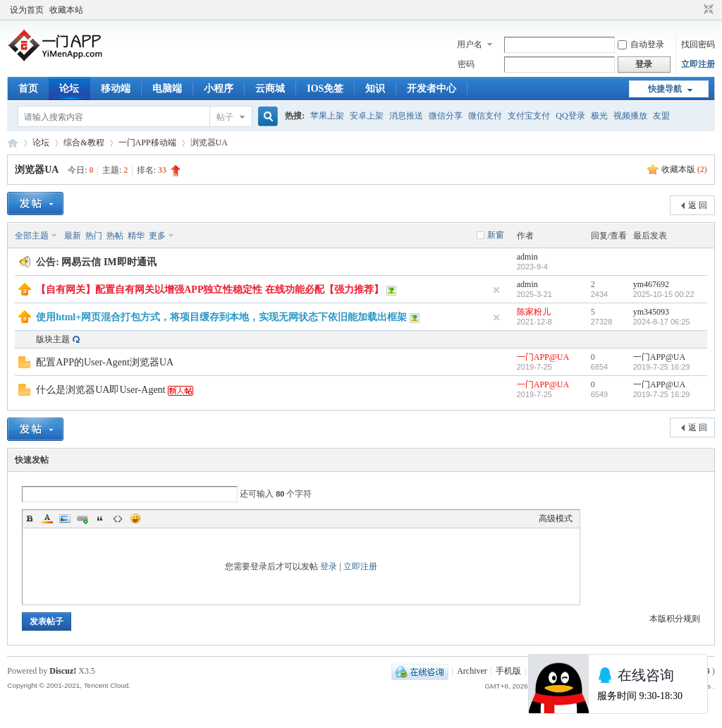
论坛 (69, 89)
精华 (136, 236)
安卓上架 (367, 116)
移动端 (116, 89)
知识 (375, 89)
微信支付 (485, 116)
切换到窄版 (707, 10)
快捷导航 (665, 89)
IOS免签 (325, 89)
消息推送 (406, 116)
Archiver (472, 671)
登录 (329, 566)
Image (65, 518)
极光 (599, 116)
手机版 (508, 671)
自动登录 (641, 44)
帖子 (225, 117)
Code (118, 518)
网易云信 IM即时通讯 (109, 262)
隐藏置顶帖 (496, 290)
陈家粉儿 (534, 312)
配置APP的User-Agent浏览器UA (105, 362)
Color (47, 518)
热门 (94, 236)
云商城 (270, 89)
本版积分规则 (675, 619)
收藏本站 (66, 10)
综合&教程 (84, 142)
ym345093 (651, 312)
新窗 (496, 235)
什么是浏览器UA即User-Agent (100, 390)
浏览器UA (36, 170)
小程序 (219, 89)
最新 (73, 236)
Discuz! (63, 671)
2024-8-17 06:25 (662, 322)
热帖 (115, 236)
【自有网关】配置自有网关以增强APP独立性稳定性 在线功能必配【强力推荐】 (210, 290)
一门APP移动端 (147, 142)
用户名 (470, 44)
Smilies (135, 518)
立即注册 (698, 64)
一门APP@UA (543, 357)
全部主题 (32, 236)
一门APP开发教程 (13, 143)
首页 (28, 89)
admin (527, 257)
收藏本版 (684, 169)
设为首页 (27, 10)
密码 (466, 64)
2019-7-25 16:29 (662, 367)
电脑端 (167, 89)
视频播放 (630, 116)
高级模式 (556, 518)
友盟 (661, 116)
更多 (157, 236)
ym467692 (651, 284)
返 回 (698, 205)
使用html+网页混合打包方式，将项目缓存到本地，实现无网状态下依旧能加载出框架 (221, 317)
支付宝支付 (529, 116)
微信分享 (446, 116)
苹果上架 (327, 116)
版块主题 (53, 339)
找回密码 (698, 44)
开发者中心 (432, 89)
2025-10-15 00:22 (664, 294)
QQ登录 (570, 116)
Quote (100, 518)
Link (82, 518)
